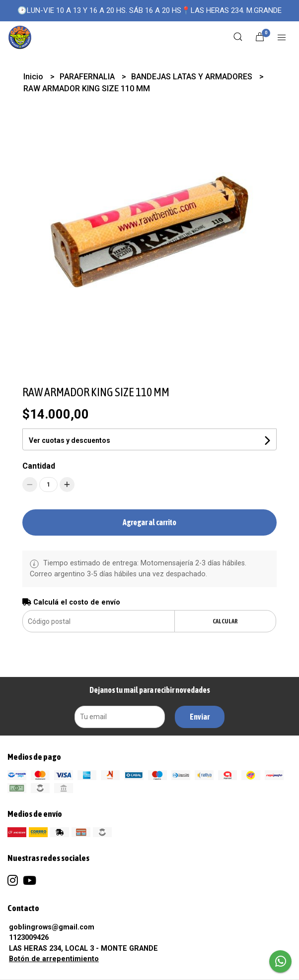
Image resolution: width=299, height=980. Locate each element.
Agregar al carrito (149, 522)
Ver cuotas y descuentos (70, 440)
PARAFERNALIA (88, 77)
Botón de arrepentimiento (54, 959)
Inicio (34, 77)
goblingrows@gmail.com (52, 927)
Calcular (225, 621)
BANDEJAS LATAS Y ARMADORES (193, 77)
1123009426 (29, 938)
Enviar (200, 717)
